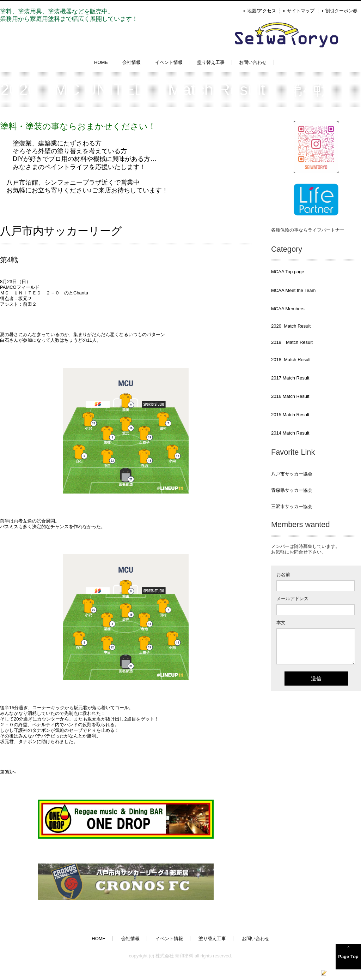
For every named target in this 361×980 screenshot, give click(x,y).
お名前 (283, 575)
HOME (101, 62)
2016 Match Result (290, 396)
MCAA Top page (288, 272)
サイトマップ (301, 11)
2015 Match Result (290, 415)
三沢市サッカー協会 (292, 506)
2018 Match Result (291, 360)
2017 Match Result (290, 378)
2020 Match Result (291, 326)
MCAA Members (288, 309)
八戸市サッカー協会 (292, 474)
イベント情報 (169, 62)
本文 (281, 623)
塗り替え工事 (211, 62)
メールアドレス (292, 599)
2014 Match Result (290, 433)
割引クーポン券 (341, 11)
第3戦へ (8, 772)
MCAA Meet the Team (293, 290)
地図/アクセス (262, 11)
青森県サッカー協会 (292, 490)
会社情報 (131, 62)
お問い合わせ (253, 62)
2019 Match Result (292, 342)
